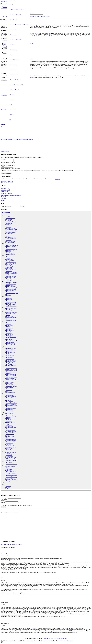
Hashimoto (9, 323)
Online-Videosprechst (11, 397)
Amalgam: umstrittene (11, 233)
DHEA (8, 295)
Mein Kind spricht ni (11, 372)
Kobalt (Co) (9, 352)
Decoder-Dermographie (12, 288)
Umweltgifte (9, 463)
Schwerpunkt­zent (10, 434)
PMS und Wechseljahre (12, 403)
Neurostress (9, 390)
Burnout (53, 36)
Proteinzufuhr (9, 410)
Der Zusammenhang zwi (12, 293)
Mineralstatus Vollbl (11, 376)
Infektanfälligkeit (10, 343)
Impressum (47, 639)
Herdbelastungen (10, 326)
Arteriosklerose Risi (11, 238)
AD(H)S (8, 217)
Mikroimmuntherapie (11, 375)
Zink (7, 489)
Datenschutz (53, 639)
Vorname (3, 501)
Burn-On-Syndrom (11, 253)
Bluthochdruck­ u (10, 251)
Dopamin (8, 296)
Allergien (36, 36)
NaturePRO (9, 384)
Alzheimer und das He (11, 231)
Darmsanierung (10, 286)
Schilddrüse (9, 425)
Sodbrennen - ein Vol (11, 442)
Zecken (8, 488)
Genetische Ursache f (11, 314)
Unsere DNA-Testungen (12, 464)
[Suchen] (36, 14)
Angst (8, 235)
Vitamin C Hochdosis (11, 472)
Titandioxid (9, 455)
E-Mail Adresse (4, 500)
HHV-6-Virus (9, 328)
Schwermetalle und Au (12, 433)
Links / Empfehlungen (62, 639)
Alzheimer (9, 227)
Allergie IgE (9, 220)
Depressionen (9, 292)
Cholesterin (9, 271)
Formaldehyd (9, 310)
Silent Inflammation (11, 440)
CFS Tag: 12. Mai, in (11, 264)
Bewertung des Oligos (11, 247)
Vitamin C (9, 471)
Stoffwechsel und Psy (11, 448)
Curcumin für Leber (11, 278)
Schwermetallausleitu (11, 432)
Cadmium (9, 257)
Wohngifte (9, 481)
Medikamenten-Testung (12, 371)
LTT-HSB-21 (9, 365)
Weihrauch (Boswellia (11, 480)
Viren (8, 468)
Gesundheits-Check (11, 319)
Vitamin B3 (9, 470)
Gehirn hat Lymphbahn (12, 313)
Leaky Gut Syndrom (11, 361)
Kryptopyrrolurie (10, 356)
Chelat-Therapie (10, 266)
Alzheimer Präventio (11, 229)
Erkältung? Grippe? (11, 305)
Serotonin (9, 438)
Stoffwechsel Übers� (11, 446)
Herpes (8, 327)
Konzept (57, 179)
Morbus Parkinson (11, 379)
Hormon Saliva (10, 336)
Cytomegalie (9, 281)
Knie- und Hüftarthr (11, 350)
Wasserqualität (10, 479)
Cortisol (8, 275)
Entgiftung (9, 301)
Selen (8, 436)
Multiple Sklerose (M (11, 380)
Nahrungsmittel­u (10, 383)
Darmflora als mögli (11, 284)
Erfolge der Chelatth (11, 304)
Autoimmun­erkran (11, 243)
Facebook (3, 197)
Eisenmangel (9, 299)
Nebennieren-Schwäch (12, 387)
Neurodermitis (42, 36)
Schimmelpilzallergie (11, 428)
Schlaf (8, 429)
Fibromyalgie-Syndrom (12, 309)
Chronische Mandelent (12, 273)
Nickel (8, 392)
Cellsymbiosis (10, 260)
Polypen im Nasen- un (11, 406)
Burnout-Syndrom (10, 255)
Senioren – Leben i (11, 437)
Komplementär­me (10, 353)
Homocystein (9, 334)
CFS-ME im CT (10, 265)
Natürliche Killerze (11, 385)
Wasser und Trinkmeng (12, 477)
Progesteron (9, 407)
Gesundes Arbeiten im (11, 318)
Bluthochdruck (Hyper (11, 249)
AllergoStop (9, 224)
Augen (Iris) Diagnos (11, 239)
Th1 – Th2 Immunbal (11, 453)
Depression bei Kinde (11, 290)
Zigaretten (31, 43)
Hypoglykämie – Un (11, 337)
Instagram (4, 199)
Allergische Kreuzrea (11, 222)
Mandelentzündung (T (11, 368)
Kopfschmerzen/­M (11, 354)
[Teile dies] (1, 127)
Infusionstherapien (11, 344)
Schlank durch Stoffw (11, 431)
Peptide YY (9, 401)
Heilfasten (9, 324)
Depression (48, 36)
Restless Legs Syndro (11, 420)
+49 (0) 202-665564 (6, 192)
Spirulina (8, 445)
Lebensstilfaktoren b (11, 362)
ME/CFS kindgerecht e (12, 370)
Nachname (3, 503)
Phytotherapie (10, 402)
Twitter (3, 201)
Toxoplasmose (10, 457)
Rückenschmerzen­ (11, 423)
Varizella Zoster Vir (11, 467)
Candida (8, 259)
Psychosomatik (10, 411)
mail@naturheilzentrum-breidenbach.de (11, 196)
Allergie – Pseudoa (11, 218)
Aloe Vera (9, 225)
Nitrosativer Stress (11, 393)
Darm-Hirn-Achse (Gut (12, 283)
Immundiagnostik (10, 340)
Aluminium (9, 226)
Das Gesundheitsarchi (11, 287)
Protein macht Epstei (11, 409)
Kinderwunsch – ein (11, 349)
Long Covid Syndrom (11, 363)
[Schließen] (31, 21)
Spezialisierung (10, 443)
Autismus (9, 240)
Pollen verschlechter (11, 405)
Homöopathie (9, 335)
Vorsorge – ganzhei (11, 474)
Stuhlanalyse (9, 450)
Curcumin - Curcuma (11, 277)
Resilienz (8, 419)
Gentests (8, 315)
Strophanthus (9, 449)
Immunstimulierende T (12, 341)
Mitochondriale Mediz (11, 378)
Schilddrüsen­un (10, 427)
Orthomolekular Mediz (12, 398)
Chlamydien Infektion (11, 270)
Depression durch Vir (11, 291)
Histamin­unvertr (10, 331)
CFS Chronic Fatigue (11, 262)
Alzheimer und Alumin (12, 230)
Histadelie (9, 330)
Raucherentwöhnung (11, 416)
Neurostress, (60, 36)
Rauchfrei (9, 418)
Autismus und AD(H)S (12, 242)
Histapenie (9, 332)
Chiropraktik (9, 268)
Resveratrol (9, 421)
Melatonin (9, 374)
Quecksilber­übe (10, 414)
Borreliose (9, 252)
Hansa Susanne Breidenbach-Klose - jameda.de (11, 545)
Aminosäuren (9, 234)
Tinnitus (8, 454)
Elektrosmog (9, 300)
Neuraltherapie (10, 388)
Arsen (8, 237)
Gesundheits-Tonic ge (11, 321)
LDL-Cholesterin (10, 359)
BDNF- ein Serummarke (12, 246)
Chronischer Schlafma (11, 274)
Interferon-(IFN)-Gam (11, 345)
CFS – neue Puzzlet (11, 261)
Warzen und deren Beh (12, 476)
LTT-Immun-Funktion (11, 366)
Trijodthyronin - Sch (11, 459)
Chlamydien (9, 269)
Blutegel (8, 248)
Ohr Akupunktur (10, 396)
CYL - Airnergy (10, 279)
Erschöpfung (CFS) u (11, 306)
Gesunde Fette (10, 317)
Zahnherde (9, 486)
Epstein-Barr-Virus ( (11, 302)
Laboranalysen (10, 358)
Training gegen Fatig (11, 458)
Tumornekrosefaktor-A (12, 461)
